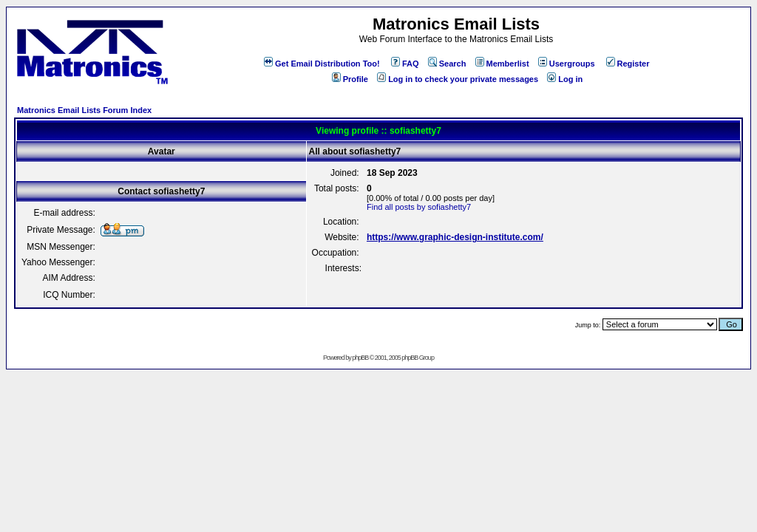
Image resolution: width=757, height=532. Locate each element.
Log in (565, 79)
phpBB (360, 358)
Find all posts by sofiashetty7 (419, 207)
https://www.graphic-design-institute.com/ (455, 237)
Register (628, 64)
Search (447, 64)
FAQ (405, 64)
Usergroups (567, 64)
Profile (350, 79)
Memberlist (502, 64)
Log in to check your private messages (458, 79)
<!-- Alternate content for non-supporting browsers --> (6, 6)
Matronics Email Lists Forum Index (84, 110)
